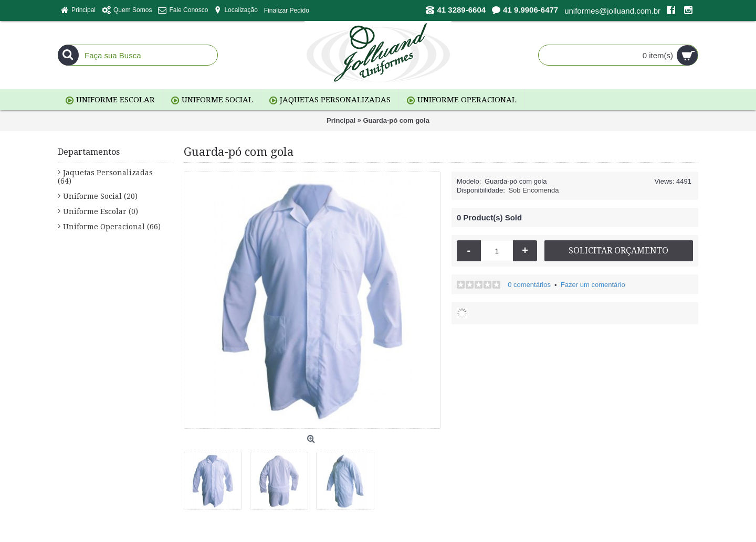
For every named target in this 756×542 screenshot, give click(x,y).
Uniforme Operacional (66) (112, 227)
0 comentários (529, 285)
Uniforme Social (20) (100, 196)
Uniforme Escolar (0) (101, 211)
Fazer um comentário (593, 285)
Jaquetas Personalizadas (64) (105, 177)
